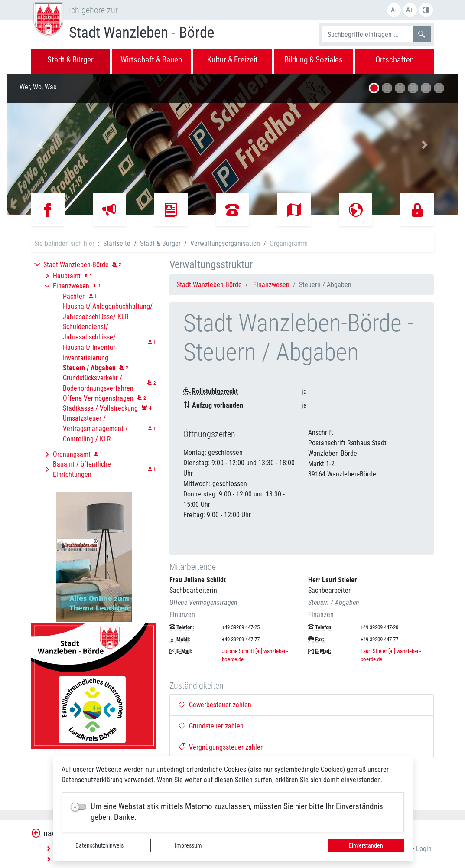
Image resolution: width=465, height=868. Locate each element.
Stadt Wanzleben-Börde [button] (76, 265)
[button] (40, 145)
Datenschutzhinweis (99, 845)
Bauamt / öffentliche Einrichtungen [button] (82, 469)
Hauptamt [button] (67, 276)
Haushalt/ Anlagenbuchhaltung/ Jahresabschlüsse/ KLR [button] (108, 312)
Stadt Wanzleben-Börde (209, 285)
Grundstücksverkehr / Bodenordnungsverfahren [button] (98, 383)
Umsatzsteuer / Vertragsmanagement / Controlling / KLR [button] (95, 429)
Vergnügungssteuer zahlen (221, 747)
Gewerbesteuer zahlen (215, 705)
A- (394, 10)
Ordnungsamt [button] (72, 454)
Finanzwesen (271, 285)
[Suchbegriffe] (367, 34)
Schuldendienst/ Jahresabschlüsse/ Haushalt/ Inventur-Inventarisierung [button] (90, 342)
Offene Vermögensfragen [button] (98, 398)
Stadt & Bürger (160, 243)
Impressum (188, 845)
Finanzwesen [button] (71, 286)
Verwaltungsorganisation (225, 243)
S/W (426, 10)
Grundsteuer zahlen (211, 726)
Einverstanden (366, 845)
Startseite (117, 243)
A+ (410, 10)
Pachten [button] (74, 296)
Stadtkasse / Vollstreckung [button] (100, 408)
